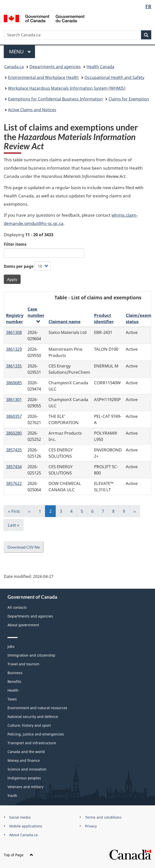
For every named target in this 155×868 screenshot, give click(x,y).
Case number (36, 315)
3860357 (14, 416)
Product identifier (104, 318)
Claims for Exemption (129, 99)
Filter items (15, 244)
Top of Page (18, 855)
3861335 (14, 366)
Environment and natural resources (37, 708)
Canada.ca (14, 67)
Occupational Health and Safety (114, 77)
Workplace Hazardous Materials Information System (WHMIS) (67, 88)
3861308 (14, 332)
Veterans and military (25, 787)
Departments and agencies (55, 67)
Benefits (14, 681)
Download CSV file (24, 547)
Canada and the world (26, 752)
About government (23, 625)
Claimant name (64, 321)
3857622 (14, 483)
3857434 (14, 466)
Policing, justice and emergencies (36, 734)
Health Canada (100, 67)
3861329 (14, 349)
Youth (12, 795)
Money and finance (24, 760)
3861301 (14, 399)
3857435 (14, 450)
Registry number (15, 318)
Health (13, 690)
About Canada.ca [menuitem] (23, 835)
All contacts (17, 607)
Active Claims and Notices (32, 110)
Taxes (12, 699)
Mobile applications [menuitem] (26, 826)
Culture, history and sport (29, 725)
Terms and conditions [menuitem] (103, 817)
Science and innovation (27, 769)
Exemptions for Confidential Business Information (55, 99)
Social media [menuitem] (20, 817)
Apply (12, 279)
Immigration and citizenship (31, 655)
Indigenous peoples (24, 778)
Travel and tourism (23, 664)
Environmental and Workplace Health (43, 77)
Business (15, 673)
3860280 (14, 433)
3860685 (14, 383)
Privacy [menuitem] (91, 826)
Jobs (11, 646)
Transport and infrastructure (32, 743)
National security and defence (33, 717)
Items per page (19, 266)
